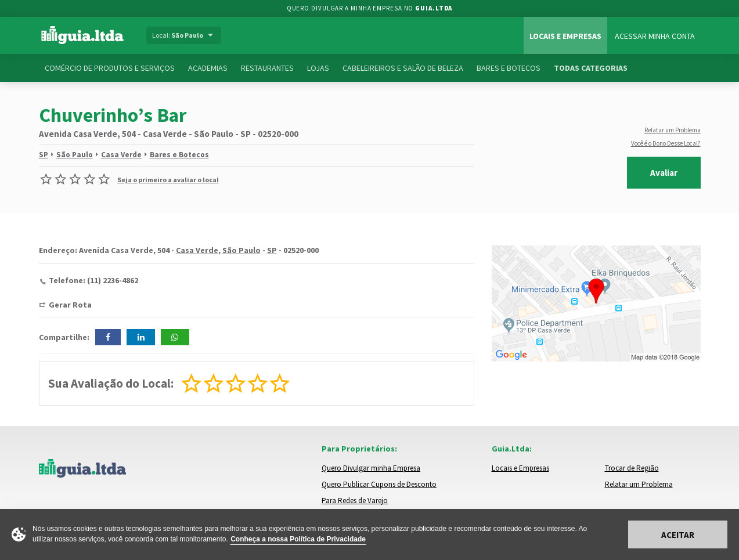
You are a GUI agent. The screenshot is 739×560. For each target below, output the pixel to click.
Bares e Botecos (509, 68)
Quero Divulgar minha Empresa (371, 468)
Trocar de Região (632, 468)
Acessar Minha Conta (655, 36)
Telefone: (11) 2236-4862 (93, 280)
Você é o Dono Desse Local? (666, 143)
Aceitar (678, 535)
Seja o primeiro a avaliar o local (168, 180)
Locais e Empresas (565, 36)
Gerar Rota (70, 305)
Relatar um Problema (673, 130)
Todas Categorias (591, 68)
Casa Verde (121, 155)
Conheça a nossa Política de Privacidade (298, 539)
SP (44, 155)
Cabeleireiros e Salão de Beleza (403, 68)
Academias (208, 68)
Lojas (318, 68)
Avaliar (664, 173)
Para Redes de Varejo (355, 501)
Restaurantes (267, 68)
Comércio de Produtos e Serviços (110, 68)
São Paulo (75, 155)
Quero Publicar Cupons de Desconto (379, 484)
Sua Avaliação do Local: (111, 383)
